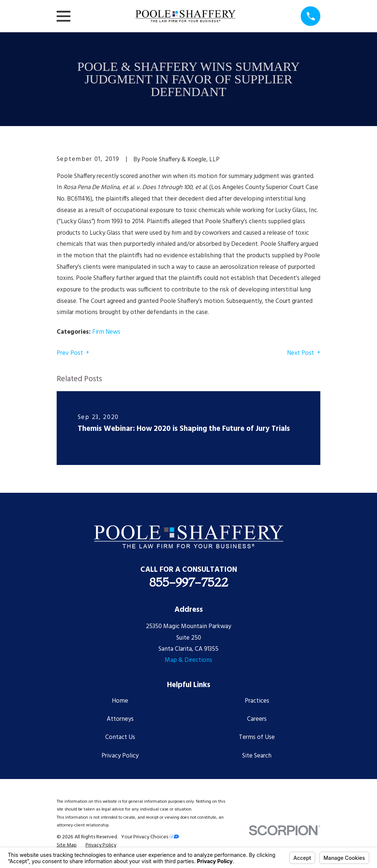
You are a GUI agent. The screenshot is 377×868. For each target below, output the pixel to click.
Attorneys (120, 719)
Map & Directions (188, 660)
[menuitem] (67, 845)
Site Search (257, 756)
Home (120, 701)
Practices (257, 701)
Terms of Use (257, 737)
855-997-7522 (189, 582)
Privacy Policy (120, 756)
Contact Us (120, 737)
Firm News (106, 332)
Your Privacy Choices (150, 837)
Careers (257, 719)
